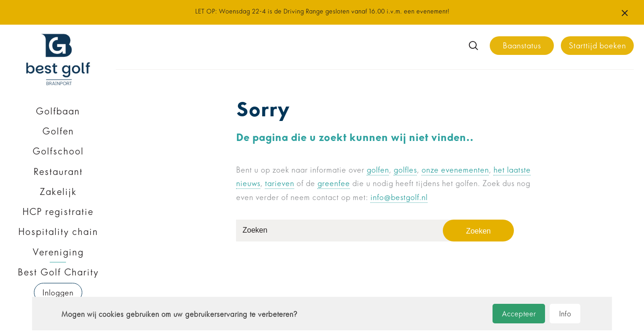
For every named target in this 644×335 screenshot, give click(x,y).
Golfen (58, 131)
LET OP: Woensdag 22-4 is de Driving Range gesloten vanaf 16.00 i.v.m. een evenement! (322, 11)
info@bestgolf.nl (399, 198)
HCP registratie (58, 212)
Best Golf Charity (58, 272)
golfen (378, 170)
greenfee (334, 184)
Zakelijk (58, 192)
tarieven (279, 184)
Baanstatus (522, 46)
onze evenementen (455, 170)
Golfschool (58, 151)
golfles (405, 170)
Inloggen (58, 293)
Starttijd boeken (597, 46)
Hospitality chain (58, 232)
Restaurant (58, 172)
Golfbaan (58, 111)
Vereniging (58, 252)
